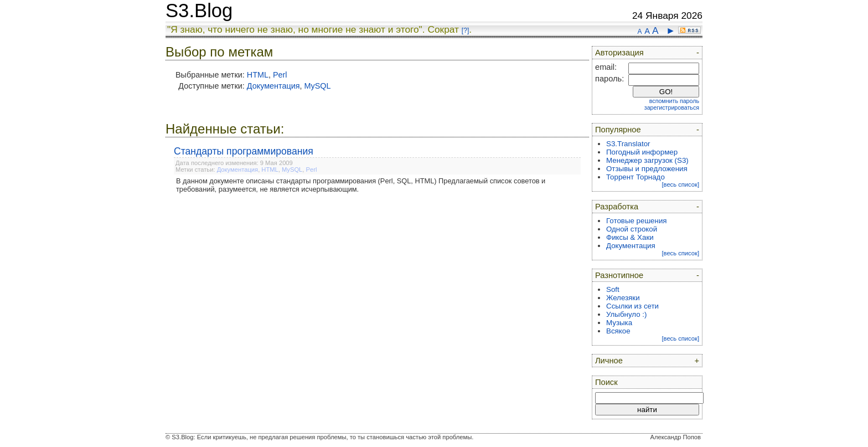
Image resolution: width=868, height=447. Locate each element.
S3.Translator (628, 144)
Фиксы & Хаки (630, 237)
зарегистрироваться (672, 107)
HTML (258, 75)
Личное (609, 361)
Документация (273, 86)
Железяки (623, 298)
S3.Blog (199, 11)
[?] (465, 30)
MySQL (318, 86)
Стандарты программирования (244, 151)
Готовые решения (637, 221)
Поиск (606, 382)
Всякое (618, 331)
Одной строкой (632, 229)
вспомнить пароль (674, 101)
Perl (280, 75)
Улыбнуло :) (626, 314)
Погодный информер (642, 152)
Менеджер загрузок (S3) (647, 160)
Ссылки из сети (632, 306)
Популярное (618, 130)
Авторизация (619, 53)
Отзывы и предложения (647, 169)
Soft (613, 289)
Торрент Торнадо (635, 177)
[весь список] (680, 184)
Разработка (617, 207)
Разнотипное (619, 275)
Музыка (619, 323)
